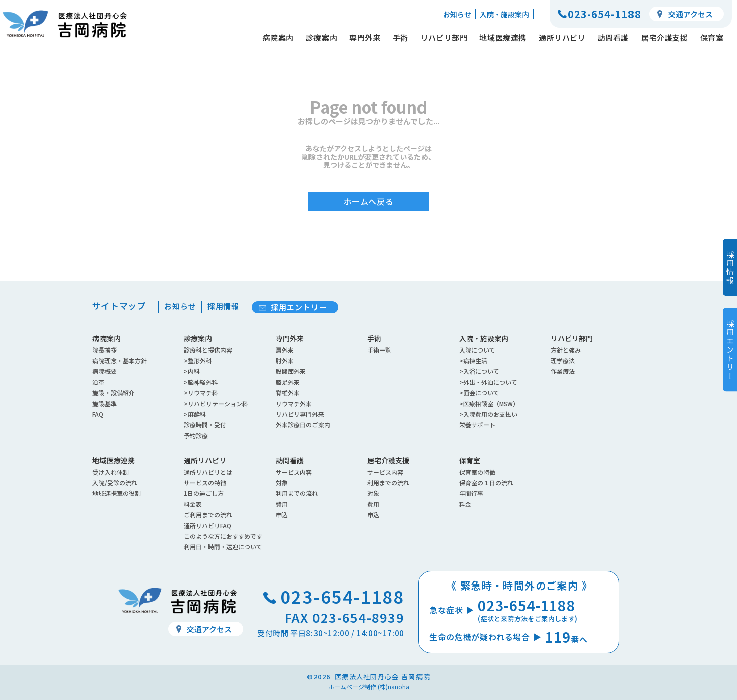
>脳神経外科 (201, 382)
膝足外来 (288, 382)
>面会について (479, 392)
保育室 (712, 37)
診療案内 (322, 37)
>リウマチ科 (201, 392)
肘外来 (285, 360)
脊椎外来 (288, 392)
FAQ (98, 414)
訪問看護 (613, 37)
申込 (282, 514)
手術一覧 (379, 350)
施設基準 (104, 403)
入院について (477, 350)
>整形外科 (198, 360)
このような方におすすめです (223, 536)
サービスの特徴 (205, 482)
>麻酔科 (195, 414)
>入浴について (479, 371)
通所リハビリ (562, 37)
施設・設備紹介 (114, 392)
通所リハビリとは (208, 472)
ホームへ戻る (369, 206)
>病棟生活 (473, 360)
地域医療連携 (503, 37)
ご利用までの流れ (208, 514)
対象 (282, 482)
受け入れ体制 (111, 472)
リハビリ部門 (444, 37)
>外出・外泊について (488, 382)
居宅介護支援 (665, 37)
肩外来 (285, 350)
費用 (282, 504)
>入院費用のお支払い (488, 414)
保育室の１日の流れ (486, 482)
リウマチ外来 (294, 403)
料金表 (193, 504)
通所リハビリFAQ (207, 526)
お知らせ (457, 14)
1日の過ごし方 (204, 493)
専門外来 (365, 37)
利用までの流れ (297, 493)
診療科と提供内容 (208, 350)
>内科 (192, 371)
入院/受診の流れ (115, 482)
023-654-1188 (604, 14)
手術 (401, 37)
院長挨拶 (104, 350)
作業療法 (563, 371)
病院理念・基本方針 (120, 360)
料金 (465, 504)
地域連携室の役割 (117, 493)
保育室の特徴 (477, 472)
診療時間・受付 (205, 425)
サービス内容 (294, 472)
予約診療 (196, 436)
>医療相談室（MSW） (489, 403)
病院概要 (104, 371)
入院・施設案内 (504, 14)
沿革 (98, 382)
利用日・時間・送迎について (223, 547)
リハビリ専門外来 (300, 414)
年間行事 (471, 493)
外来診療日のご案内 (303, 425)
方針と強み (566, 350)
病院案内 (278, 37)
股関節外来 (291, 371)
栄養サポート (477, 425)
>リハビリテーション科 (216, 403)
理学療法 (563, 360)
